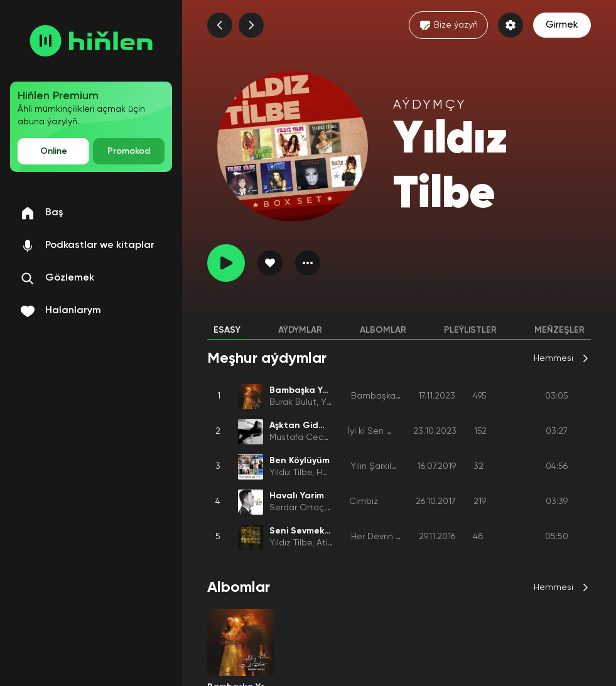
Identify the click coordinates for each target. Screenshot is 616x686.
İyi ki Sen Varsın (379, 431)
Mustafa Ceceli (301, 437)
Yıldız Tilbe (291, 473)
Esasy (227, 330)
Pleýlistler (470, 330)
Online (54, 151)
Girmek (562, 25)
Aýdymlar (300, 330)
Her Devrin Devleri (387, 537)
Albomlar (383, 330)
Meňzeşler (559, 330)
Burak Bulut (293, 402)
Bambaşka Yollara (389, 396)
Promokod (129, 151)
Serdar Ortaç (297, 508)
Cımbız (364, 501)
